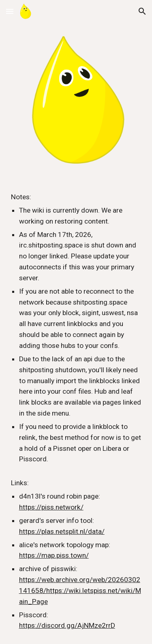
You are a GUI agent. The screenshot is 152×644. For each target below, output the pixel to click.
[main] (76, 411)
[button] (10, 11)
